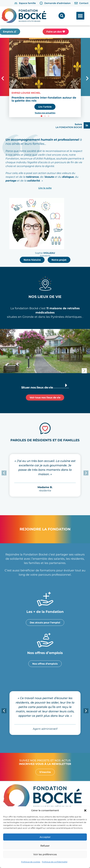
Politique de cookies (31, 862)
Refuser (45, 846)
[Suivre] (87, 125)
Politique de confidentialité (55, 862)
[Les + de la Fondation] (45, 599)
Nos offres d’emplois (45, 653)
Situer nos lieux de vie (37, 387)
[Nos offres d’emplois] (45, 640)
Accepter (45, 837)
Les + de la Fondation (45, 612)
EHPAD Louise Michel (26, 93)
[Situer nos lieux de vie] (66, 385)
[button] (85, 810)
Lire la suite (45, 188)
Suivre (78, 124)
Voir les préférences (45, 854)
